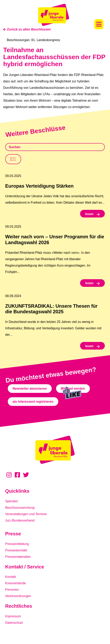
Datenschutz (14, 623)
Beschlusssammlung (20, 508)
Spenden (12, 501)
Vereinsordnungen (18, 596)
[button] (99, 24)
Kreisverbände (15, 583)
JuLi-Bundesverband (20, 520)
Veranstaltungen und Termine (26, 514)
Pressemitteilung (17, 544)
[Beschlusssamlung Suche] (55, 147)
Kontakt (11, 577)
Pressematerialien (18, 557)
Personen (12, 590)
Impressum (13, 616)
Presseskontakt (16, 550)
